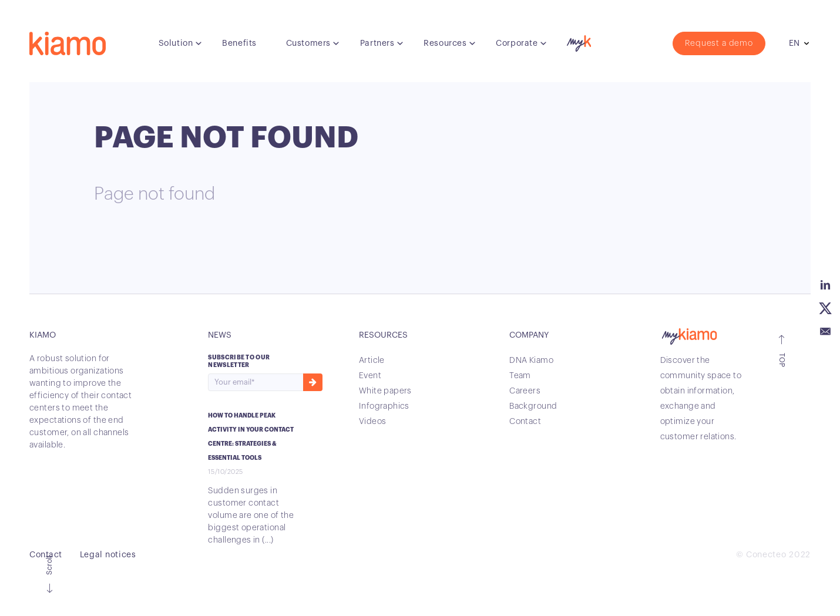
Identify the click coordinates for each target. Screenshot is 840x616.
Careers (525, 391)
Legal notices (108, 555)
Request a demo (719, 43)
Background (533, 406)
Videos (373, 422)
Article (372, 361)
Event (370, 376)
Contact (525, 422)
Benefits (239, 43)
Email (825, 332)
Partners (377, 43)
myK (577, 41)
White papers (385, 391)
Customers (308, 43)
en (794, 43)
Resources (445, 43)
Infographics (384, 406)
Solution (176, 43)
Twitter (825, 308)
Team (520, 376)
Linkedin (825, 285)
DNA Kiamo (531, 361)
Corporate (517, 43)
